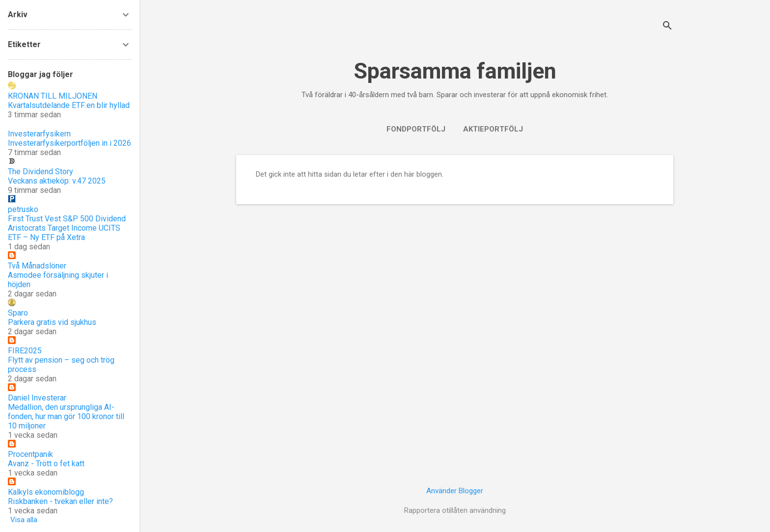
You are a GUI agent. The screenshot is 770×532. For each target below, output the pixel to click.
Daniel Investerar (37, 398)
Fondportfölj (416, 129)
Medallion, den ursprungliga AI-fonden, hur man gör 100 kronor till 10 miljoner (66, 416)
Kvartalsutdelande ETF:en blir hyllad (69, 105)
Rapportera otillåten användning (455, 510)
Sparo (18, 313)
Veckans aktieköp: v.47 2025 (57, 181)
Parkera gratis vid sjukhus (52, 322)
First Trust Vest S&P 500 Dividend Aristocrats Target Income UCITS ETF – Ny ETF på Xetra (67, 228)
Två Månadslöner (37, 266)
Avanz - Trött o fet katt (46, 464)
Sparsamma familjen (455, 71)
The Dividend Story (41, 172)
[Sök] (667, 27)
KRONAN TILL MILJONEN (53, 96)
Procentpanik (30, 454)
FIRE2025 (25, 351)
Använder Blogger (455, 491)
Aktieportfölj (493, 129)
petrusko (23, 209)
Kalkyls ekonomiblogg (46, 492)
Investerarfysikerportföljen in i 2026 (69, 143)
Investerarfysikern (39, 134)
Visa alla (24, 520)
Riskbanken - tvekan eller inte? (60, 501)
